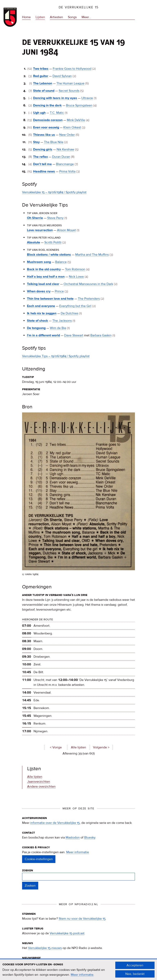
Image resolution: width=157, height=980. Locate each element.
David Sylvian (62, 76)
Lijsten (40, 17)
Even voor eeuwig (46, 127)
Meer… (86, 17)
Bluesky (90, 837)
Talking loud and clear (43, 284)
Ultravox (87, 98)
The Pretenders (89, 299)
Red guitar (41, 76)
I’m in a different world (43, 335)
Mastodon (73, 837)
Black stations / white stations (49, 255)
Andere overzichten (41, 787)
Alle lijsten (78, 747)
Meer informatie (78, 852)
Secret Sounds (69, 91)
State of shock (38, 321)
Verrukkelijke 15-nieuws (45, 948)
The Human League (70, 83)
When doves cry (39, 291)
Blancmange (65, 164)
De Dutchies (70, 313)
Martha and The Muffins (92, 255)
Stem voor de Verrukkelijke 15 (82, 919)
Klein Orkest (72, 127)
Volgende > (101, 747)
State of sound (44, 91)
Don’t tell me (42, 164)
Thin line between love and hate (50, 299)
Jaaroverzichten (39, 782)
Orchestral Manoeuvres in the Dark (88, 284)
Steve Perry (55, 218)
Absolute (34, 242)
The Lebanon (43, 83)
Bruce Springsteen (79, 105)
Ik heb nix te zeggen (42, 313)
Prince (59, 291)
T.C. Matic (57, 113)
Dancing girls (43, 149)
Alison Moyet (66, 230)
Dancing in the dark (47, 105)
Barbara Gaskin (101, 335)
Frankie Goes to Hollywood (72, 69)
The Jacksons (62, 321)
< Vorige (56, 747)
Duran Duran (61, 157)
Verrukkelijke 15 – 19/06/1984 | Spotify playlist (54, 192)
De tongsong (36, 328)
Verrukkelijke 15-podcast (67, 933)
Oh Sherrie (35, 218)
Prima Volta (67, 171)
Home (26, 17)
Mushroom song (39, 262)
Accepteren (135, 968)
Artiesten (56, 17)
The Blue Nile (54, 142)
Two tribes (41, 69)
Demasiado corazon (48, 120)
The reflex (40, 157)
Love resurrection (40, 230)
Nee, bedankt (135, 976)
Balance (61, 262)
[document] (78, 972)
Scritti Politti (53, 242)
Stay (36, 142)
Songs (72, 17)
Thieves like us (44, 135)
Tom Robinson (75, 269)
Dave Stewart (74, 335)
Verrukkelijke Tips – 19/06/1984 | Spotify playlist (56, 356)
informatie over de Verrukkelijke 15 (55, 823)
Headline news (44, 171)
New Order (67, 135)
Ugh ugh (39, 113)
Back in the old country (44, 269)
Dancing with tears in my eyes (55, 98)
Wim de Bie (58, 328)
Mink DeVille (76, 120)
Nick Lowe (76, 277)
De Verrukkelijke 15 (79, 7)
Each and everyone (41, 306)
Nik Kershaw (65, 149)
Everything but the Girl (75, 306)
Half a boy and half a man (46, 277)
